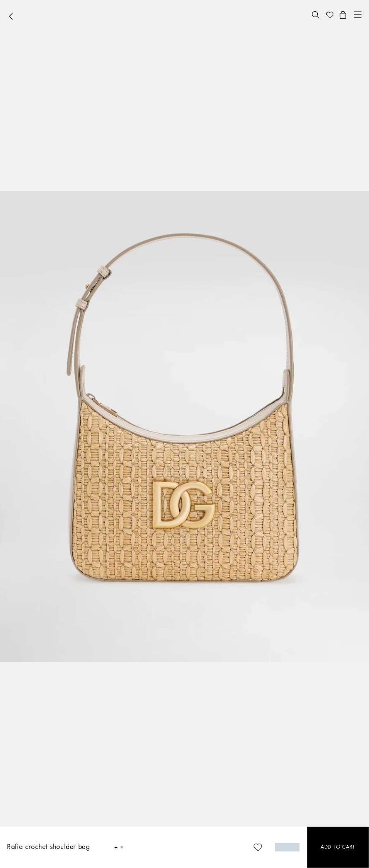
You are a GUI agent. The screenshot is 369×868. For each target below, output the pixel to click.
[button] (316, 15)
